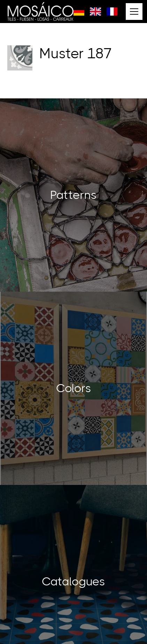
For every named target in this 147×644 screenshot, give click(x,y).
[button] (133, 12)
